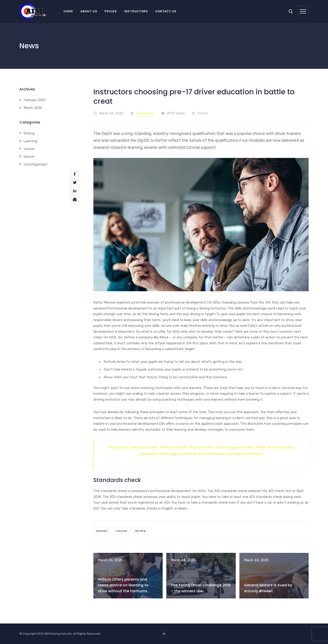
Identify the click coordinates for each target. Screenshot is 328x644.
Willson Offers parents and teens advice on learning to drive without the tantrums (123, 585)
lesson (121, 531)
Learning (30, 141)
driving (102, 531)
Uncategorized (35, 164)
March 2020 (33, 108)
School (203, 113)
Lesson (29, 149)
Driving (29, 133)
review (141, 531)
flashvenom (145, 113)
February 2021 (35, 100)
